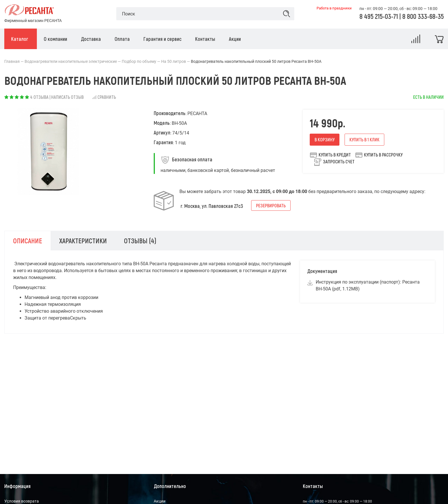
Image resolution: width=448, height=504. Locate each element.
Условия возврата (22, 501)
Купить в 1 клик (364, 139)
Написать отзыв (67, 97)
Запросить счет (339, 161)
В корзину (325, 139)
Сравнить (104, 97)
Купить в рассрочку (379, 155)
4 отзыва (39, 97)
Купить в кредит (330, 155)
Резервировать (271, 205)
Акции (160, 501)
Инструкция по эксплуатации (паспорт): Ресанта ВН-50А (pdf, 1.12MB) (368, 285)
